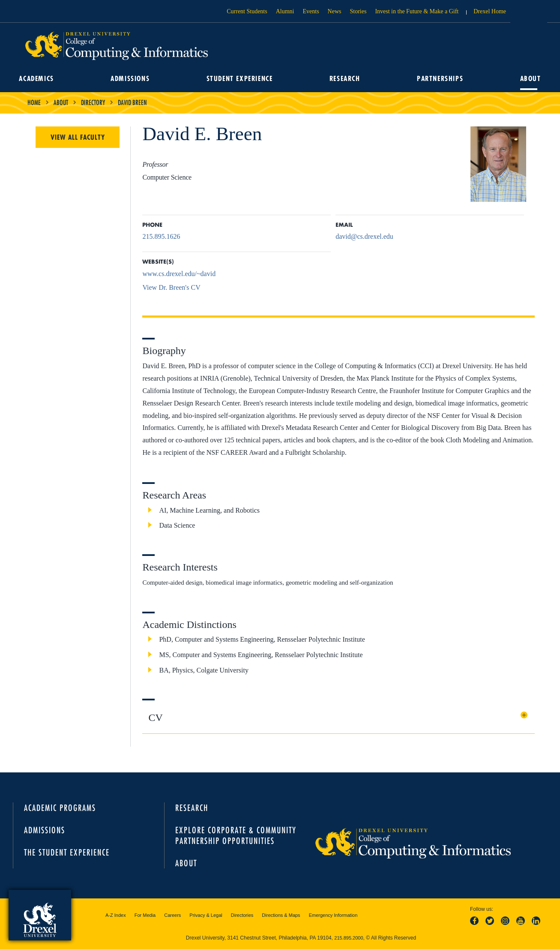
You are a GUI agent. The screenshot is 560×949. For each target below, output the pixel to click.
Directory (93, 102)
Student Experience (240, 79)
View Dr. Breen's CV (171, 287)
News (335, 11)
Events (311, 11)
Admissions (131, 79)
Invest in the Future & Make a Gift (417, 11)
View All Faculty (78, 137)
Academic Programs (60, 808)
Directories (242, 915)
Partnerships (439, 79)
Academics (38, 79)
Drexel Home (490, 11)
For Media (145, 915)
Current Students (247, 11)
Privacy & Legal (206, 915)
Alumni (285, 11)
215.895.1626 (161, 236)
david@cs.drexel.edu (364, 236)
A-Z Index (116, 915)
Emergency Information (333, 915)
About (529, 79)
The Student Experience (67, 852)
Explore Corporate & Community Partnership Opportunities (236, 835)
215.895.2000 (349, 938)
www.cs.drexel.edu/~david (179, 274)
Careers (172, 915)
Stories (358, 11)
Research (344, 79)
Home (34, 102)
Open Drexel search (529, 14)
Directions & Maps (281, 915)
